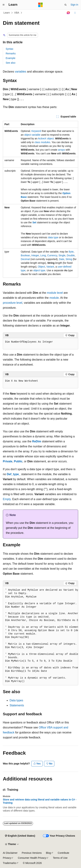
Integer (35, 255)
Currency (52, 255)
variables (21, 72)
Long (43, 255)
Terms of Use (60, 858)
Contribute (64, 853)
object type (39, 270)
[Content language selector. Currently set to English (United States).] (20, 836)
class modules (42, 142)
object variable (32, 135)
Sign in (74, 5)
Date (62, 259)
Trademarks (9, 863)
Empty (7, 499)
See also (10, 63)
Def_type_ (13, 474)
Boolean (25, 255)
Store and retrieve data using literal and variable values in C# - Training (40, 801)
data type (53, 237)
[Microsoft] (40, 5)
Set (34, 222)
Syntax (10, 49)
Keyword (36, 131)
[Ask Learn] (68, 13)
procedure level (13, 303)
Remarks (11, 53)
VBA (17, 13)
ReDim (37, 441)
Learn (7, 13)
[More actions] (75, 13)
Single (62, 255)
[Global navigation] (4, 5)
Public (18, 461)
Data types (16, 700)
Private (8, 461)
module (54, 298)
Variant (50, 267)
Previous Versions (32, 853)
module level (55, 293)
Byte (71, 252)
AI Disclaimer (10, 853)
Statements (17, 705)
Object (41, 267)
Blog (48, 853)
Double (71, 255)
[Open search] (66, 5)
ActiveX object (46, 138)
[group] (40, 636)
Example (10, 58)
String (69, 259)
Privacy (7, 858)
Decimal (25, 259)
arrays (62, 150)
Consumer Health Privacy (32, 858)
